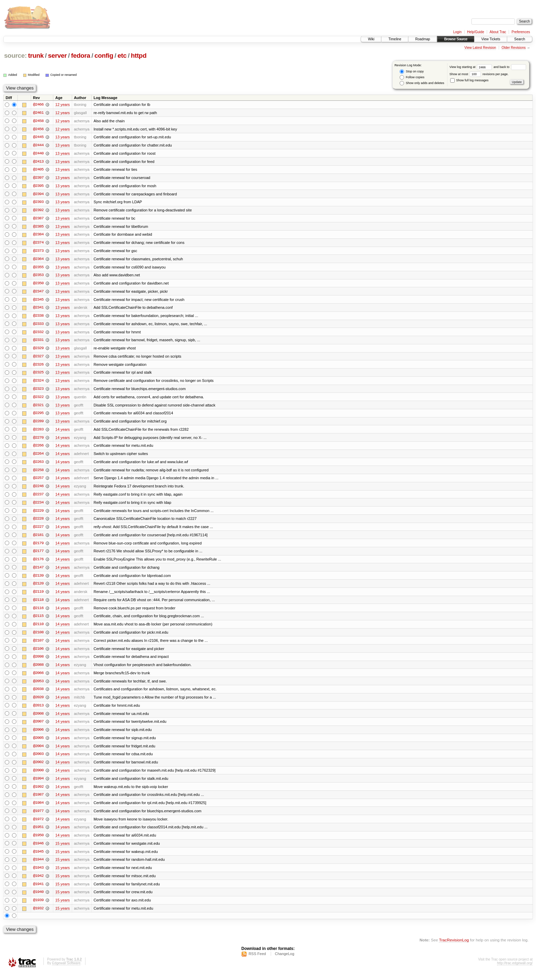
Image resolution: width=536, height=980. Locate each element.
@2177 (38, 555)
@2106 (38, 654)
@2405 (38, 170)
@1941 (38, 892)
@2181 (38, 539)
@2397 (38, 178)
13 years (63, 137)
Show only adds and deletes (422, 83)
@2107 (38, 646)
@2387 (38, 219)
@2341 (38, 309)
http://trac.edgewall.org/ (515, 971)
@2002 (38, 769)
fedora (81, 56)
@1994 (38, 785)
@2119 (38, 596)
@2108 (38, 637)
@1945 (38, 859)
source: (15, 56)
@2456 (38, 129)
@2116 (38, 613)
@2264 (38, 457)
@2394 (38, 195)
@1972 (38, 826)
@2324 (38, 383)
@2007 (38, 728)
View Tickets (491, 39)
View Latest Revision (480, 48)
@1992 (38, 793)
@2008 (38, 719)
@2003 (38, 760)
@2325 (38, 375)
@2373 (38, 252)
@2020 (38, 703)
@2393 (38, 203)
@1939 (38, 908)
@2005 (38, 744)
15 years (63, 851)
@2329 (38, 350)
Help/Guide (475, 32)
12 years (63, 105)
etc (122, 56)
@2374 (38, 244)
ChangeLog (285, 962)
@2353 (38, 277)
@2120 (38, 588)
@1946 (38, 851)
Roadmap (423, 39)
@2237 (38, 498)
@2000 (38, 777)
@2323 (38, 391)
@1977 (38, 818)
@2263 (38, 465)
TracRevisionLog (454, 948)
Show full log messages (469, 80)
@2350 (38, 285)
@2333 (38, 326)
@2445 (38, 137)
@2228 (38, 523)
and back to (510, 67)
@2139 (38, 580)
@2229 (38, 514)
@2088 (38, 670)
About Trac (498, 32)
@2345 (38, 301)
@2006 (38, 736)
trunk (36, 56)
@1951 (38, 834)
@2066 (38, 678)
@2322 (38, 400)
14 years (63, 432)
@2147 (38, 572)
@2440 (38, 154)
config (104, 56)
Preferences (521, 32)
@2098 (38, 662)
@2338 (38, 318)
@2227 (38, 531)
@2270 (38, 441)
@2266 (38, 449)
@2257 (38, 482)
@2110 (38, 629)
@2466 (38, 105)
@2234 (38, 506)
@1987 (38, 801)
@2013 (38, 711)
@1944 (38, 867)
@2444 (38, 146)
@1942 (38, 883)
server (57, 56)
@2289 (38, 424)
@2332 (38, 334)
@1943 (38, 875)
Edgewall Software (66, 971)
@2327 (38, 359)
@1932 (38, 916)
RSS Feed (257, 962)
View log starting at (472, 67)
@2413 (38, 162)
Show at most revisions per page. (479, 74)
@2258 (38, 473)
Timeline (395, 39)
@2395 (38, 187)
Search (520, 39)
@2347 (38, 293)
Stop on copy (412, 72)
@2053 (38, 687)
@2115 (38, 621)
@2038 (38, 695)
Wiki (371, 39)
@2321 (38, 408)
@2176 (38, 564)
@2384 (38, 236)
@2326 (38, 367)
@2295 (38, 416)
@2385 (38, 227)
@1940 (38, 900)
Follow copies (412, 77)
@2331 (38, 342)
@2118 (38, 605)
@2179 (38, 547)
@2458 (38, 121)
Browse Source (456, 39)
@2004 (38, 752)
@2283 (38, 432)
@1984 (38, 810)
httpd (139, 56)
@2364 (38, 260)
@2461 (38, 113)
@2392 (38, 211)
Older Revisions (514, 48)
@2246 (38, 490)
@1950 (38, 842)
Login (457, 32)
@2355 (38, 268)
